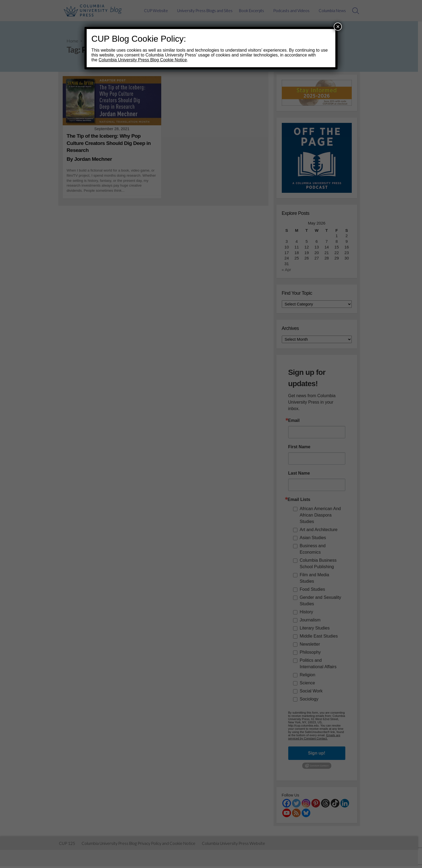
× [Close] (338, 26)
